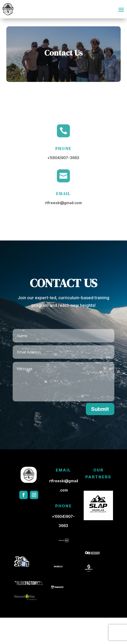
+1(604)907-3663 (64, 158)
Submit (100, 409)
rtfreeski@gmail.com (63, 203)
